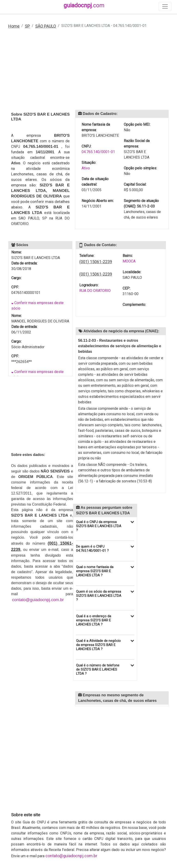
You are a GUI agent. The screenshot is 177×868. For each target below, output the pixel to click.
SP (27, 26)
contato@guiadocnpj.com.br (38, 600)
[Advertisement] (88, 72)
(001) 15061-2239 (96, 262)
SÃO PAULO (46, 26)
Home (14, 26)
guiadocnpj (84, 5)
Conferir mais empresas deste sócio (37, 306)
